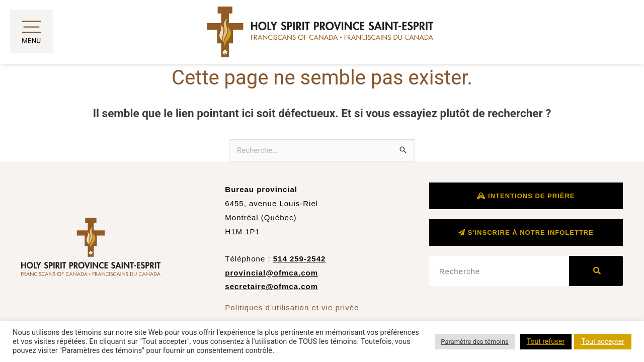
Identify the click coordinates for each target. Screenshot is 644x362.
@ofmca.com (292, 286)
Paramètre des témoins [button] (475, 342)
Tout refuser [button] (546, 341)
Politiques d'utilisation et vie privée (292, 307)
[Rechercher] (596, 271)
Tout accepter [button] (603, 341)
